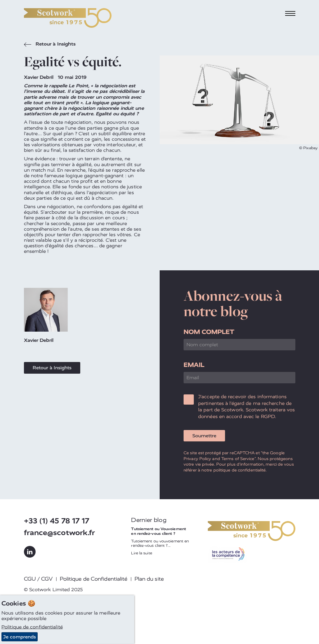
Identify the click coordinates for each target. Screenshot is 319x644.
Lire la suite (141, 553)
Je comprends (20, 637)
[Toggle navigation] (290, 14)
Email (194, 365)
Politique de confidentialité (32, 627)
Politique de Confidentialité (94, 579)
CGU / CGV (38, 579)
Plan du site (149, 579)
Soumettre (204, 436)
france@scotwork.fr (60, 533)
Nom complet (209, 332)
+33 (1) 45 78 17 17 (57, 521)
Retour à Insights (50, 45)
